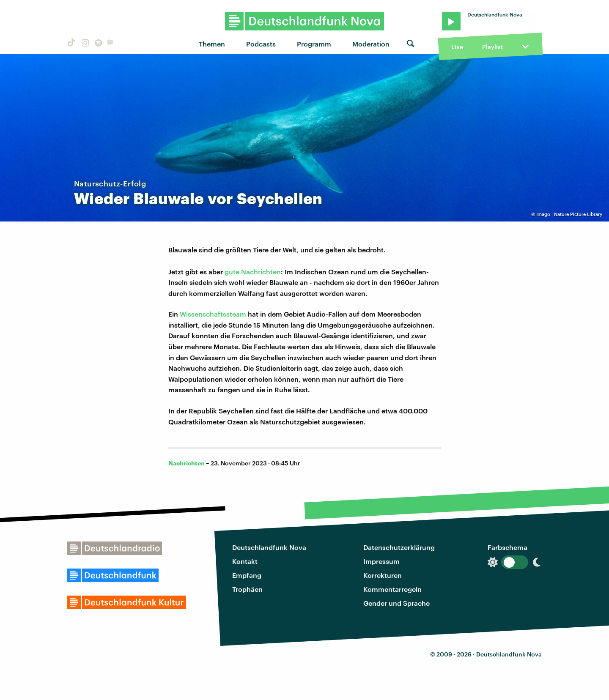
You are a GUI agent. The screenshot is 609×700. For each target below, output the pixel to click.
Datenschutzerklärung (399, 547)
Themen (212, 44)
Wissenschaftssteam (213, 314)
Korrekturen (383, 575)
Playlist (492, 47)
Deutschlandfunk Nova (269, 547)
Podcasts (261, 44)
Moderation (371, 44)
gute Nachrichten (253, 272)
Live (457, 47)
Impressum (381, 561)
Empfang (247, 575)
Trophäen (247, 589)
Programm (314, 44)
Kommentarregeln (392, 589)
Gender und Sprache (396, 603)
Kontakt (245, 561)
